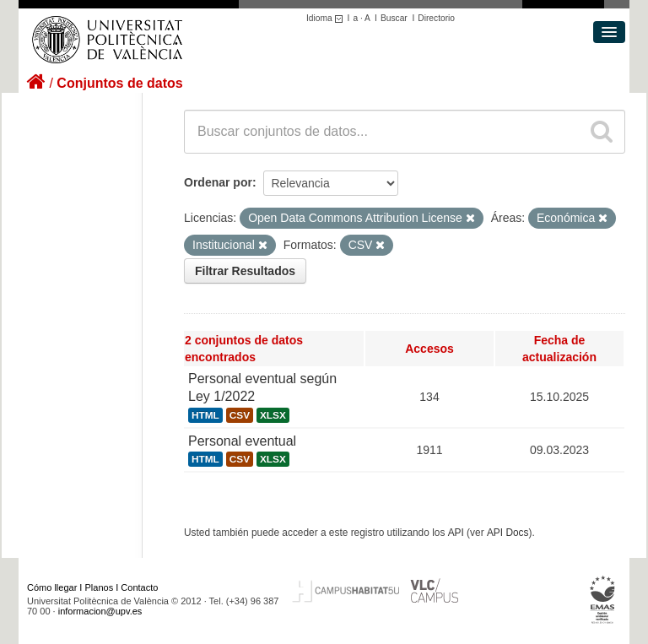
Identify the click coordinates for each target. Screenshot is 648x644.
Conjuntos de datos (119, 83)
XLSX (273, 415)
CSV (240, 415)
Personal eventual (242, 441)
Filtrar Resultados (245, 271)
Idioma (327, 18)
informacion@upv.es (100, 611)
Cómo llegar (52, 587)
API (456, 533)
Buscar (394, 18)
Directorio (436, 18)
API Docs (508, 533)
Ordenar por (218, 182)
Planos (100, 587)
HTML (205, 415)
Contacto (139, 587)
